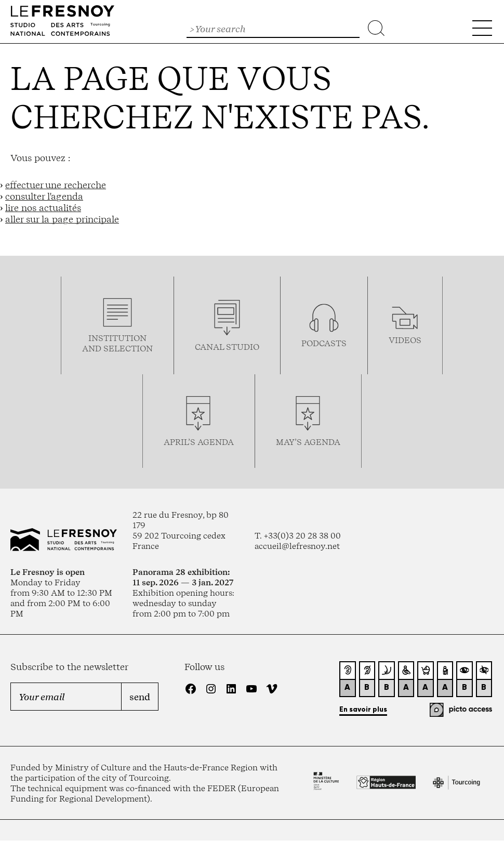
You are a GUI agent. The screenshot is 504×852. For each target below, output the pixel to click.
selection (128, 348)
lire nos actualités (43, 207)
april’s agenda (199, 442)
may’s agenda (308, 442)
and (93, 348)
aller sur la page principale (62, 219)
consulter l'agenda (44, 196)
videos (405, 340)
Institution (117, 338)
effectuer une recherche (56, 185)
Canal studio (227, 347)
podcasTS (324, 343)
